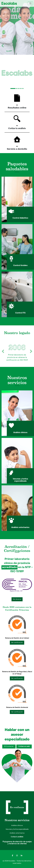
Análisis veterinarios (17, 833)
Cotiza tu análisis (17, 837)
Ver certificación (17, 643)
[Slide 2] (17, 89)
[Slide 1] (13, 89)
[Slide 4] (21, 89)
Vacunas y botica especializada (17, 829)
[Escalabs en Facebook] (13, 855)
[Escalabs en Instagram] (17, 855)
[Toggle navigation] (30, 3)
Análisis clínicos (17, 826)
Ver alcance (17, 599)
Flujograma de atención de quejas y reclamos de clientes (17, 843)
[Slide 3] (19, 89)
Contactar (9, 746)
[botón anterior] (3, 46)
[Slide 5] (23, 89)
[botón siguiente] (31, 46)
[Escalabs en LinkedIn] (22, 855)
